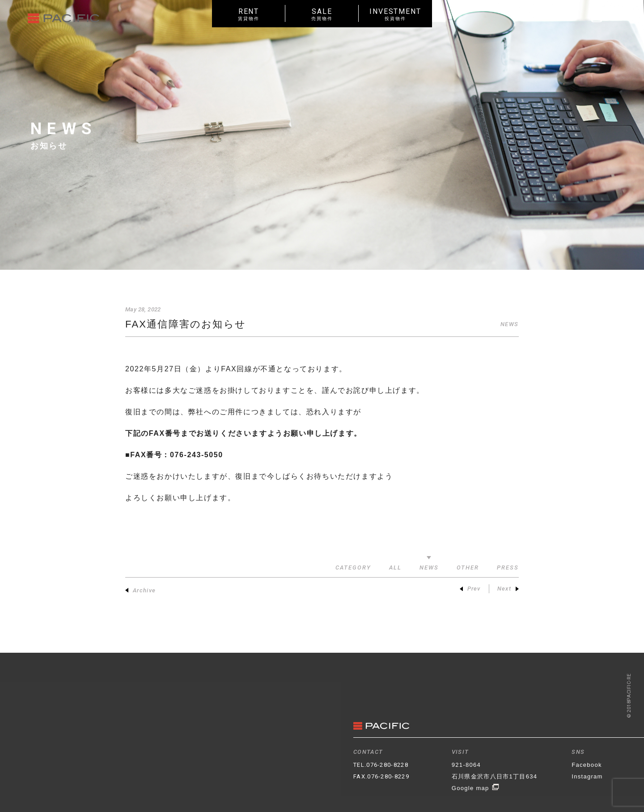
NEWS (510, 324)
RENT (249, 14)
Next (508, 589)
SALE (322, 14)
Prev (470, 589)
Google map (476, 788)
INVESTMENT (395, 14)
